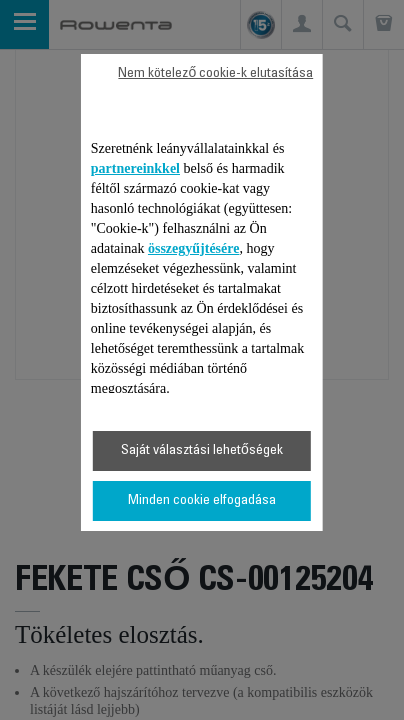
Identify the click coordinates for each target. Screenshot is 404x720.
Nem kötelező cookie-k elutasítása (215, 74)
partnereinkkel (135, 168)
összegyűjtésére (194, 248)
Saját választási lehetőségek (202, 451)
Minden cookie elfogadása (202, 501)
